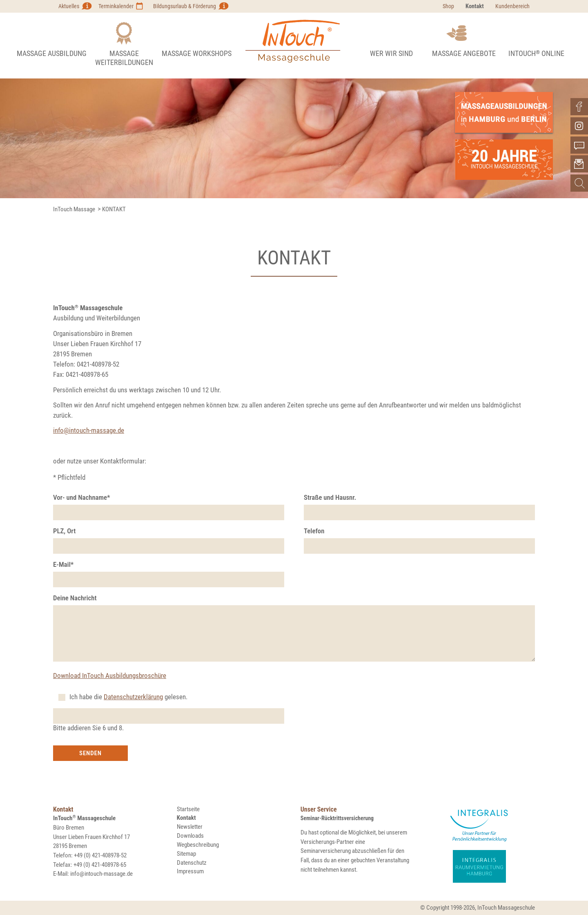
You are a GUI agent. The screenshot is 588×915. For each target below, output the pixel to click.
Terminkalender (116, 6)
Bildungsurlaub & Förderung (185, 6)
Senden (90, 753)
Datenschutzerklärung (133, 697)
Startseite (188, 809)
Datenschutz (192, 863)
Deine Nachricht (75, 598)
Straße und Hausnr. (330, 497)
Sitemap (186, 854)
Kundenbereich (512, 6)
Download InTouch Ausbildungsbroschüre (110, 676)
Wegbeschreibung (198, 845)
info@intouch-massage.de (89, 430)
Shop (448, 6)
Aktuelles (69, 6)
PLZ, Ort (64, 531)
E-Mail (63, 564)
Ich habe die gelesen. (128, 697)
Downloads (190, 836)
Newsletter (190, 827)
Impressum (190, 871)
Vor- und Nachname (82, 497)
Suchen (580, 183)
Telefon (314, 531)
